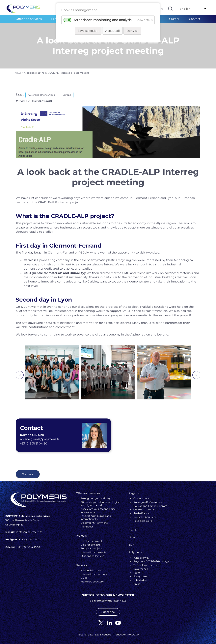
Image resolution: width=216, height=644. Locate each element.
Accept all (112, 31)
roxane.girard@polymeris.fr (40, 437)
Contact (195, 19)
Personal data (85, 632)
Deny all (132, 31)
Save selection (88, 31)
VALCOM (134, 632)
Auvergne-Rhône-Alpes (41, 92)
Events (133, 527)
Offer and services (29, 19)
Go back (28, 472)
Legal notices (103, 632)
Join (131, 542)
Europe (67, 92)
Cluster (174, 19)
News (18, 70)
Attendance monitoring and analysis (102, 20)
